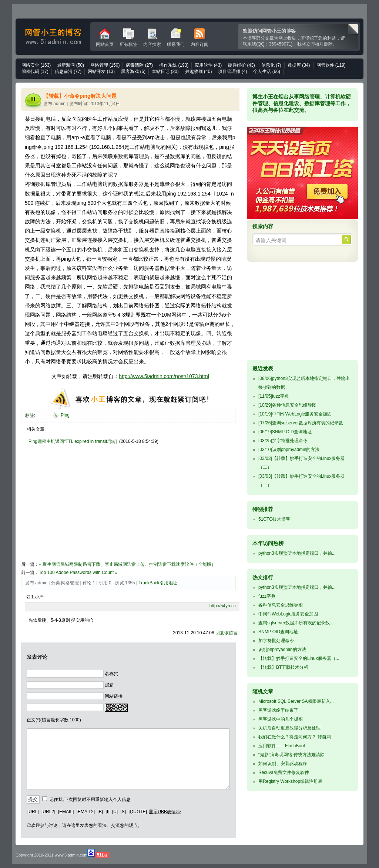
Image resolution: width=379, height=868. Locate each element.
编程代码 (35, 71)
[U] (115, 812)
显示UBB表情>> (165, 812)
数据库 (299, 65)
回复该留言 (227, 633)
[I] (107, 812)
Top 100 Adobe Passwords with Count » (78, 572)
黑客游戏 (133, 71)
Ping (65, 415)
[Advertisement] (83, 508)
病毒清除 (139, 65)
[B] (100, 812)
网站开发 (101, 71)
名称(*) (112, 674)
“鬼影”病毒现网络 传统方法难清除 (291, 755)
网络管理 (105, 65)
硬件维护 (242, 65)
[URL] (33, 812)
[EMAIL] (66, 812)
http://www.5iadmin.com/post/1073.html (164, 376)
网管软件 (331, 65)
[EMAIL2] (86, 812)
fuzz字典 (274, 396)
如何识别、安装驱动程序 (283, 764)
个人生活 (267, 71)
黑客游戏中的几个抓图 (281, 719)
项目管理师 (232, 71)
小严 (39, 597)
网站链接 (114, 696)
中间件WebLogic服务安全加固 (295, 414)
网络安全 (36, 65)
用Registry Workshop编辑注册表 (290, 781)
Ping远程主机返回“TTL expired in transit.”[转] (73, 441)
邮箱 (109, 685)
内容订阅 (199, 37)
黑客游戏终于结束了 (278, 710)
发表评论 (37, 657)
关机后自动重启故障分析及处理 (289, 728)
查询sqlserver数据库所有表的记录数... (296, 623)
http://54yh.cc (223, 606)
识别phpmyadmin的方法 (289, 450)
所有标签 (128, 37)
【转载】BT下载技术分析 (283, 667)
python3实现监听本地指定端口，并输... (297, 553)
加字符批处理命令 (283, 441)
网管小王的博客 (53, 37)
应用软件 (208, 65)
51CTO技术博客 (274, 519)
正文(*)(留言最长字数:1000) (54, 720)
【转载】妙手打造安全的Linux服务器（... (299, 658)
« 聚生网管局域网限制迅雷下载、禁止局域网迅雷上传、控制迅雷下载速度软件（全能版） (127, 564)
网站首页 (105, 37)
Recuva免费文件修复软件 (284, 772)
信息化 (271, 65)
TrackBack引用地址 (158, 583)
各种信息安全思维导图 (287, 405)
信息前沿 (68, 71)
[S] (123, 812)
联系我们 (176, 37)
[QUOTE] (138, 812)
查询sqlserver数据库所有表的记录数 (301, 423)
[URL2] (48, 812)
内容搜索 (152, 37)
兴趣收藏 (199, 71)
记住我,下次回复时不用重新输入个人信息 (90, 799)
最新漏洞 (71, 65)
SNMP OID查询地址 (285, 432)
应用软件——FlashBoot (282, 746)
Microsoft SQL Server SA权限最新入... (296, 701)
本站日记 (165, 71)
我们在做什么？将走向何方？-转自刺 (295, 737)
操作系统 (174, 65)
